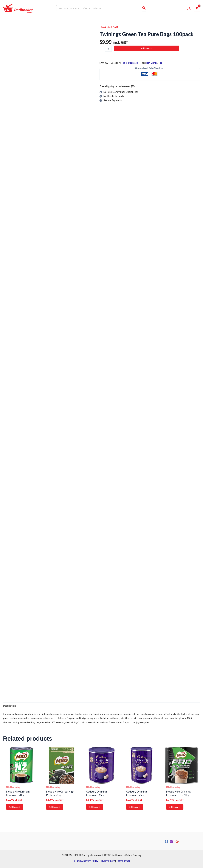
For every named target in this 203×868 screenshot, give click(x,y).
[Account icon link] (189, 8)
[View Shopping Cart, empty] (197, 8)
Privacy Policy (107, 861)
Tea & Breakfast (109, 27)
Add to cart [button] (15, 807)
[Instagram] (172, 841)
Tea (160, 63)
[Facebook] (166, 841)
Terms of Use (123, 861)
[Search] (144, 8)
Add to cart (147, 48)
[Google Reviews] (177, 841)
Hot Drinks (152, 63)
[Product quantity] (108, 49)
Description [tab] (9, 706)
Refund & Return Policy (85, 861)
